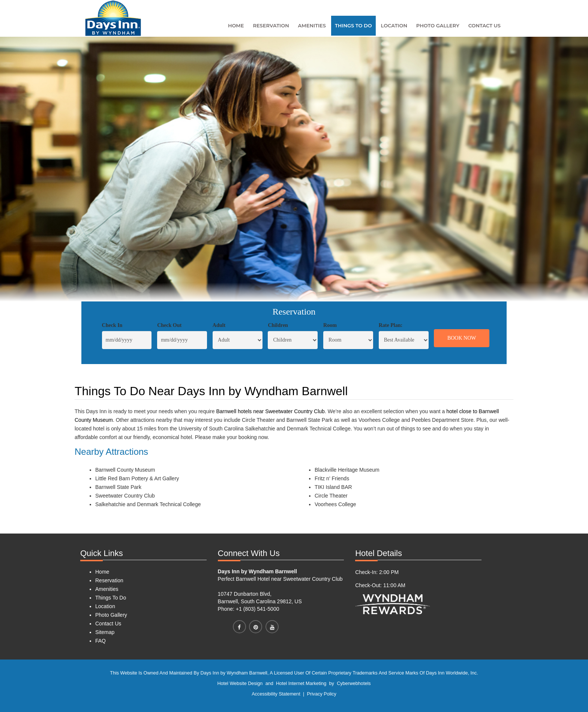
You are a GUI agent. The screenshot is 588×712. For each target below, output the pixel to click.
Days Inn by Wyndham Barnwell (257, 571)
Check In (112, 325)
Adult (219, 325)
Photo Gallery (438, 25)
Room (330, 325)
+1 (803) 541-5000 (257, 609)
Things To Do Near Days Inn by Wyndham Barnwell (211, 391)
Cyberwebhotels (354, 684)
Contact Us (484, 25)
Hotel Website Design (240, 684)
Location (394, 25)
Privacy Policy (321, 694)
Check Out (169, 325)
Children (278, 325)
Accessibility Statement (276, 694)
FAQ (100, 641)
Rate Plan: (391, 325)
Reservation (271, 25)
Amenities (312, 25)
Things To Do (353, 25)
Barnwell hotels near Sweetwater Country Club (270, 411)
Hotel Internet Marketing (301, 684)
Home (236, 25)
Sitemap (105, 632)
